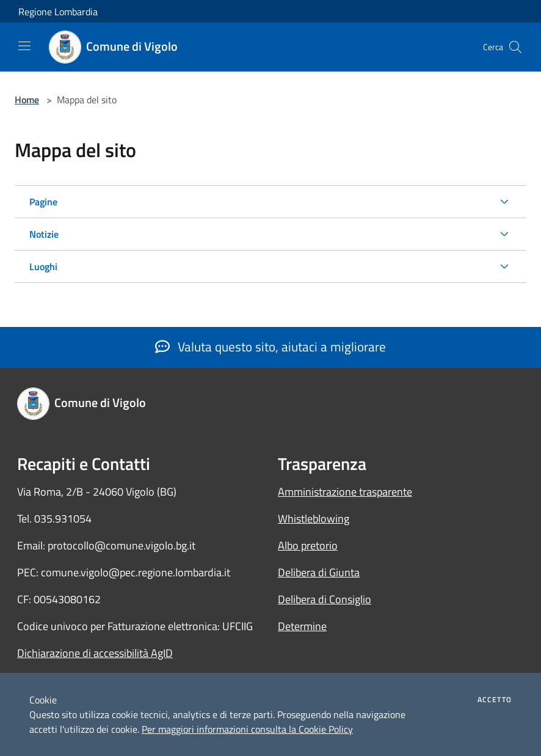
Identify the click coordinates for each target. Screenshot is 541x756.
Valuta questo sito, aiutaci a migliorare (270, 347)
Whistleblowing (314, 519)
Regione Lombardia (58, 12)
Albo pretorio (308, 545)
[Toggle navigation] (24, 46)
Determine (302, 626)
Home (27, 100)
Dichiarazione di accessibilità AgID (95, 653)
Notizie (44, 234)
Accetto (495, 700)
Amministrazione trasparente (345, 492)
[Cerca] (515, 47)
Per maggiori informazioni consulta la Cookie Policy (247, 729)
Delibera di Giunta (319, 572)
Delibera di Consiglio (325, 599)
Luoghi (43, 266)
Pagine (43, 202)
